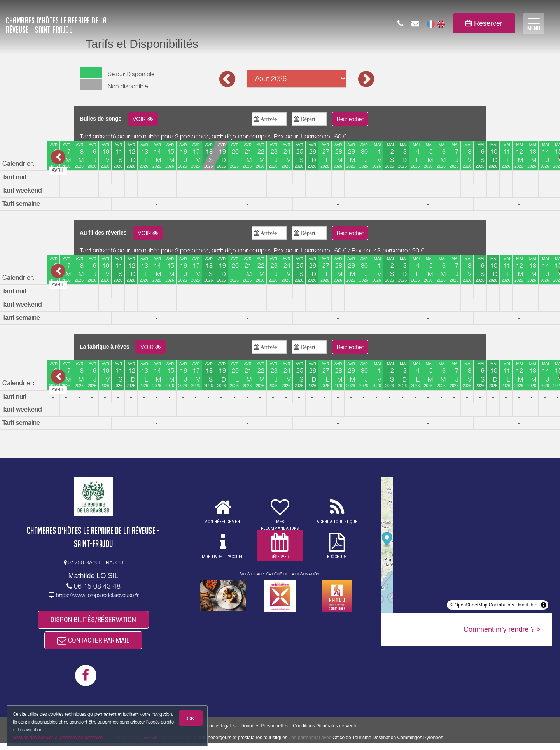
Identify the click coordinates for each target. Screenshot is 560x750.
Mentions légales (218, 733)
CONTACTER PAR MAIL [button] (93, 645)
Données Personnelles (264, 733)
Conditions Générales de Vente (325, 733)
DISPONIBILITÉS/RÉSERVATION (93, 621)
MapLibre (528, 605)
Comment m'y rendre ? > (502, 629)
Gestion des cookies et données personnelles (59, 737)
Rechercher (350, 119)
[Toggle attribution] (544, 605)
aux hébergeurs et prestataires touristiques (243, 744)
